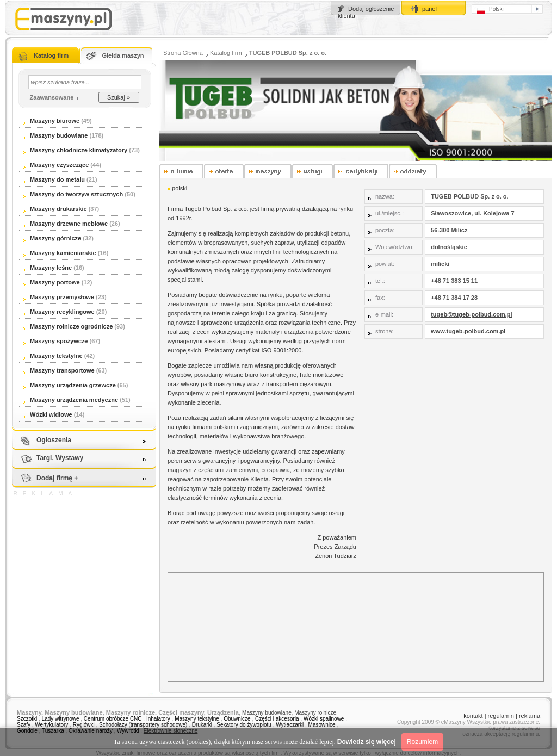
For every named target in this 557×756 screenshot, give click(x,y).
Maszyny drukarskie (55, 209)
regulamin (501, 716)
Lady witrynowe (61, 719)
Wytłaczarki (290, 725)
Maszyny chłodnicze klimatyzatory (75, 150)
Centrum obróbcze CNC (113, 719)
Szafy (24, 725)
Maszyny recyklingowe (59, 312)
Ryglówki (84, 725)
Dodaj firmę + (57, 478)
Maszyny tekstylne (53, 356)
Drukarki (202, 725)
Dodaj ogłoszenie (371, 9)
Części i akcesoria (277, 719)
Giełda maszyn (123, 55)
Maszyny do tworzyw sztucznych (74, 194)
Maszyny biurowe (51, 121)
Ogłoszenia (54, 440)
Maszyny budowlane (55, 135)
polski (180, 188)
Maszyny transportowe (59, 370)
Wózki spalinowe (324, 719)
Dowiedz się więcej (367, 742)
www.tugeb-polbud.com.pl (468, 331)
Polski (490, 10)
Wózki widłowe (48, 414)
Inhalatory (158, 719)
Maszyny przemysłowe (59, 297)
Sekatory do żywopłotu (244, 725)
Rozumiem (422, 742)
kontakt (473, 716)
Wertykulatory (51, 725)
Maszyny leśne (48, 268)
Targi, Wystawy (60, 458)
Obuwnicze (237, 719)
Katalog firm (51, 55)
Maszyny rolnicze (315, 713)
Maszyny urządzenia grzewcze (70, 385)
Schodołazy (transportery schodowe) (143, 725)
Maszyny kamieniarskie (60, 253)
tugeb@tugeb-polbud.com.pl (471, 314)
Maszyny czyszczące (57, 165)
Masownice (322, 725)
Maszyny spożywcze (55, 341)
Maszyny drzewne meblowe (66, 224)
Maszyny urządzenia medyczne (71, 400)
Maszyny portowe (52, 282)
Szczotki (27, 719)
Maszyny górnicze (52, 238)
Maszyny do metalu (54, 179)
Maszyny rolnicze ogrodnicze (68, 326)
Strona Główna (183, 53)
